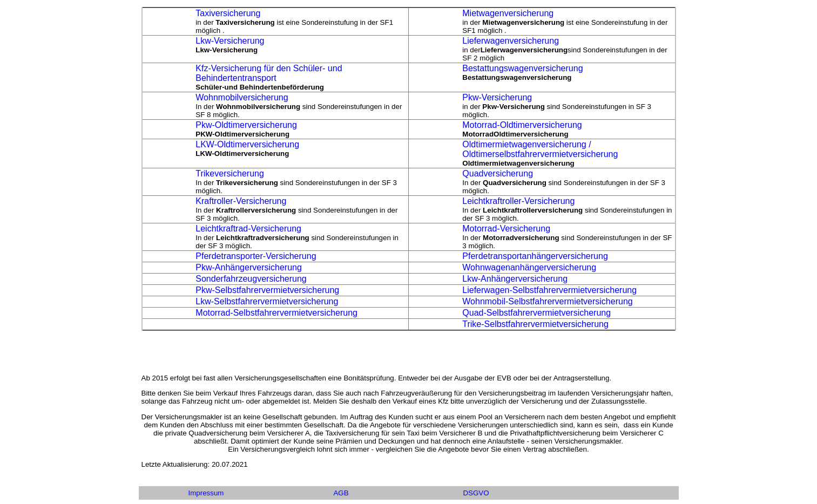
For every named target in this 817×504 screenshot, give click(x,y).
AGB (341, 493)
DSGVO (476, 493)
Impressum (206, 493)
